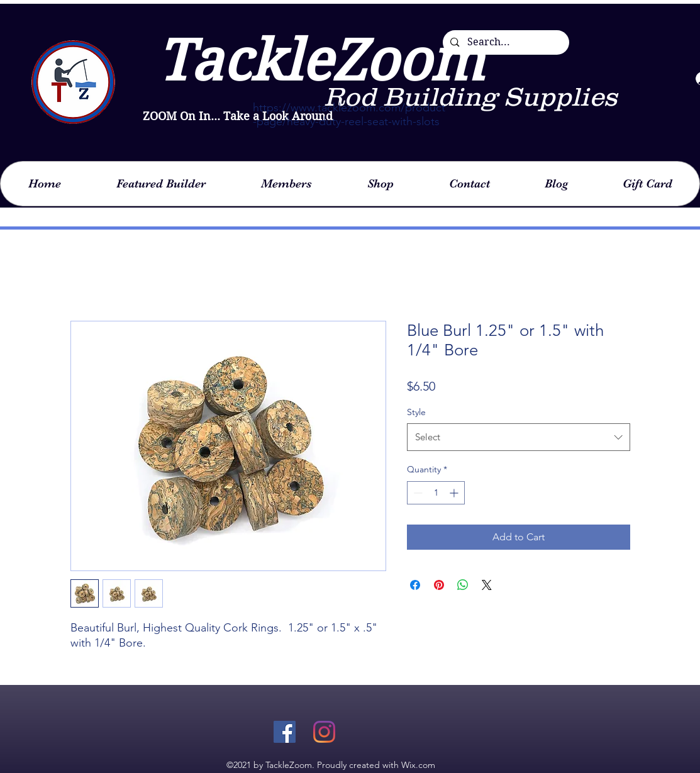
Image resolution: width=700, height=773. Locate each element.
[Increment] (455, 493)
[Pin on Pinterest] (439, 585)
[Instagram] (324, 732)
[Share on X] (487, 585)
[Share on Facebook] (415, 585)
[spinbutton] (436, 493)
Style (416, 412)
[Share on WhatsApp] (463, 585)
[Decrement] (417, 493)
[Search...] (505, 42)
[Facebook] (285, 732)
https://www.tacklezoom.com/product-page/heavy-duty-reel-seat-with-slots (349, 114)
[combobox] (519, 437)
